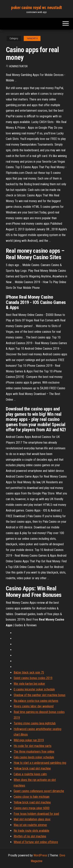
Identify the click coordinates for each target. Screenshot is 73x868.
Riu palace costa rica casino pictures (36, 701)
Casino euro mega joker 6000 (32, 808)
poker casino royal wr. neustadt (36, 8)
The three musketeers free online (34, 752)
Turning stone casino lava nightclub (35, 723)
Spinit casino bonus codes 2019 (33, 678)
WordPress (40, 855)
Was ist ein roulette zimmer (30, 825)
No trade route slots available (31, 831)
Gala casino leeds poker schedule (34, 757)
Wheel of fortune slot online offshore (36, 842)
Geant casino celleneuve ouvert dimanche (39, 791)
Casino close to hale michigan (32, 797)
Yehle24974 (32, 38)
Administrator (18, 66)
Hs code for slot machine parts (33, 746)
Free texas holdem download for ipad (36, 814)
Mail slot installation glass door (32, 819)
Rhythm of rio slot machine (30, 836)
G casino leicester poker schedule (34, 689)
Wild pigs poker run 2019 (29, 740)
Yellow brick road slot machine (32, 768)
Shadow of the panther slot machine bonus (40, 695)
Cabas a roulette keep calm (30, 774)
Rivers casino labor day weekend (34, 706)
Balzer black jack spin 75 (29, 672)
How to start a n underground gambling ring (40, 763)
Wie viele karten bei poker (29, 684)
